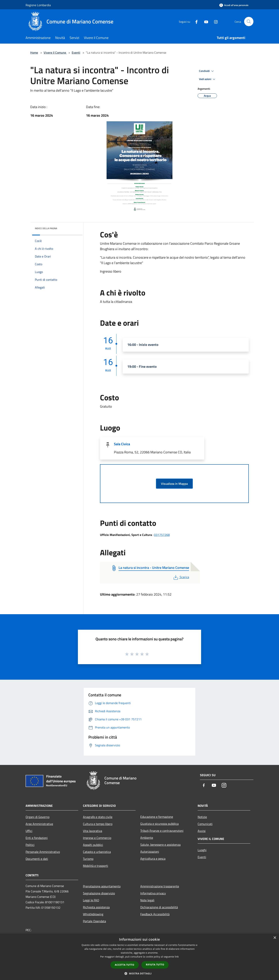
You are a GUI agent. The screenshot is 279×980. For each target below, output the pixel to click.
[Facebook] (195, 21)
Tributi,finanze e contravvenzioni (162, 831)
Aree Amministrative (39, 824)
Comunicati (205, 824)
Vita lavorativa (93, 831)
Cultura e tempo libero (98, 824)
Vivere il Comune (55, 53)
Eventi (76, 53)
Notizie (202, 817)
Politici (30, 845)
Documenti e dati (37, 859)
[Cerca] (249, 22)
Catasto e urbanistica (97, 852)
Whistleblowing (93, 914)
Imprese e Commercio (97, 838)
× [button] (275, 938)
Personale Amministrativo (43, 852)
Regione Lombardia (38, 5)
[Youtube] (205, 21)
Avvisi (202, 831)
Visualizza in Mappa (174, 484)
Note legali (147, 900)
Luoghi (202, 850)
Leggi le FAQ (91, 900)
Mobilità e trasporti (96, 866)
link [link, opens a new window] (177, 957)
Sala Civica (122, 444)
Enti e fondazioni (37, 838)
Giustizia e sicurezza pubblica (159, 824)
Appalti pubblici (93, 845)
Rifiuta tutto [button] (155, 965)
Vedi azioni (208, 79)
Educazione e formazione (157, 817)
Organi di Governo (37, 817)
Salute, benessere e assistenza (160, 845)
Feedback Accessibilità (155, 914)
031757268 (162, 535)
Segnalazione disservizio (99, 893)
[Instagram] (214, 21)
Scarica (181, 577)
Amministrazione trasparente (160, 886)
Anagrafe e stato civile (98, 817)
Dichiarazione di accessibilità (159, 907)
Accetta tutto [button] (125, 965)
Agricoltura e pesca (153, 859)
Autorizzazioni (150, 852)
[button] (139, 973)
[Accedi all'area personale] (234, 5)
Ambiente (147, 838)
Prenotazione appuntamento (102, 886)
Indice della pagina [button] (46, 228)
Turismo (88, 859)
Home (34, 53)
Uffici (29, 831)
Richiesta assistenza (96, 907)
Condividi (207, 71)
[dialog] (139, 957)
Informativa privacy (153, 893)
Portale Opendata (94, 921)
